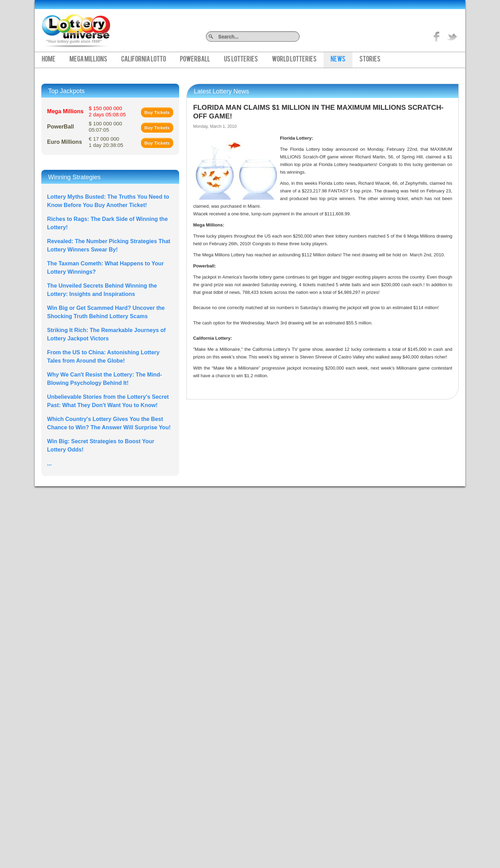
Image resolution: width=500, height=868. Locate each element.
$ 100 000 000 (106, 127)
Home (49, 60)
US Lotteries (241, 60)
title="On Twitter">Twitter (452, 36)
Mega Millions (88, 60)
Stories (370, 60)
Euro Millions (65, 142)
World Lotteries (294, 60)
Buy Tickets (157, 112)
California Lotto (144, 60)
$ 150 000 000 (107, 111)
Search (297, 36)
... (49, 464)
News (338, 60)
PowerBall (195, 60)
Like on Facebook (437, 36)
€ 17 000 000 (106, 142)
